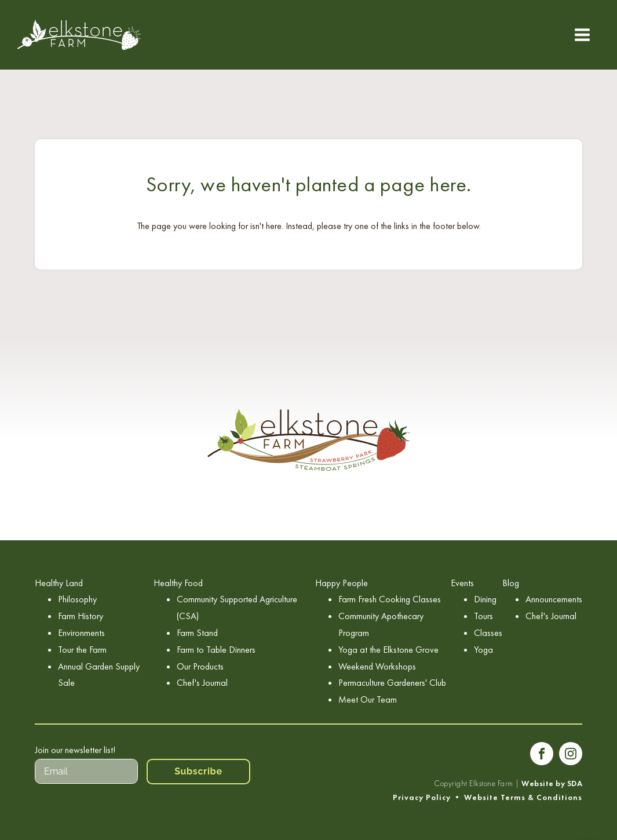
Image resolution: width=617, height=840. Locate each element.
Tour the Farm (82, 650)
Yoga (483, 650)
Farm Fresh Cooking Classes (390, 599)
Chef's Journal (202, 683)
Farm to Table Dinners (216, 650)
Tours (483, 616)
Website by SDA (552, 783)
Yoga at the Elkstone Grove (388, 650)
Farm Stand (197, 633)
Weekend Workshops (377, 666)
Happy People (342, 583)
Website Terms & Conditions (523, 797)
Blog (511, 583)
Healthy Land (59, 583)
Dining (485, 599)
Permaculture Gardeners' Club (392, 683)
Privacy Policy (422, 797)
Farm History (81, 616)
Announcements (554, 599)
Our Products (200, 666)
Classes (488, 633)
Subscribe (198, 771)
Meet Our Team (368, 699)
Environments (81, 633)
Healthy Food (178, 583)
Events (462, 583)
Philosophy (77, 599)
